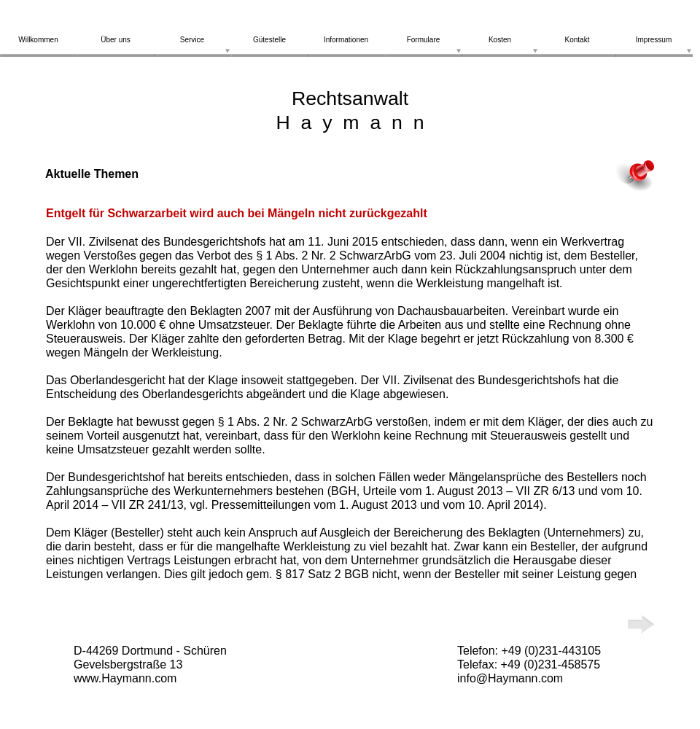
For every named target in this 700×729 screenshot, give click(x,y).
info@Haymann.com (510, 678)
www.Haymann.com (125, 678)
